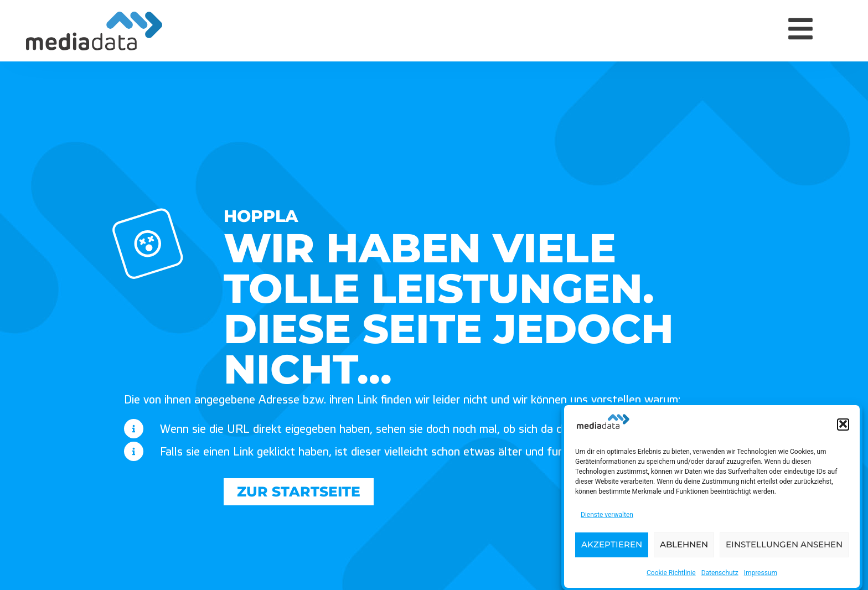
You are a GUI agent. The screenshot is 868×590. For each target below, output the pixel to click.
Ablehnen (684, 547)
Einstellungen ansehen (784, 547)
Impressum (761, 575)
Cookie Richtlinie (671, 575)
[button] (843, 427)
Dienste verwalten (607, 516)
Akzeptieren (612, 547)
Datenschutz (720, 575)
